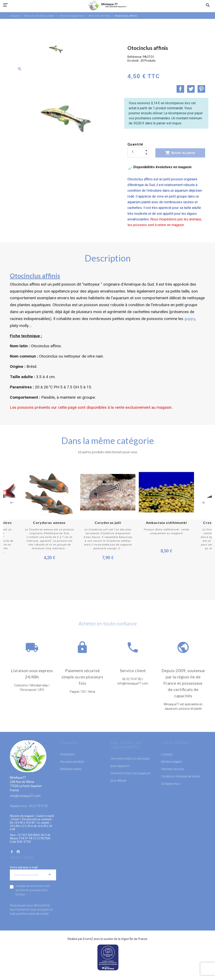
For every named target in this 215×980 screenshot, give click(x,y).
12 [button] (130, 590)
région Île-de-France (134, 939)
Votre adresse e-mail (24, 867)
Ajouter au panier (180, 153)
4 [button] (79, 590)
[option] (56, 49)
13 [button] (136, 590)
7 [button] (98, 590)
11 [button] (123, 590)
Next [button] (203, 503)
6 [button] (92, 590)
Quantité (135, 144)
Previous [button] (12, 503)
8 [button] (104, 590)
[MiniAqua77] (107, 5)
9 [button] (111, 590)
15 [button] (148, 590)
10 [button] (117, 590)
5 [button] (85, 590)
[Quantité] (138, 152)
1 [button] (60, 590)
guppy (190, 319)
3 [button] (73, 590)
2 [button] (67, 590)
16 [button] (155, 590)
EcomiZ (88, 939)
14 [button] (142, 590)
